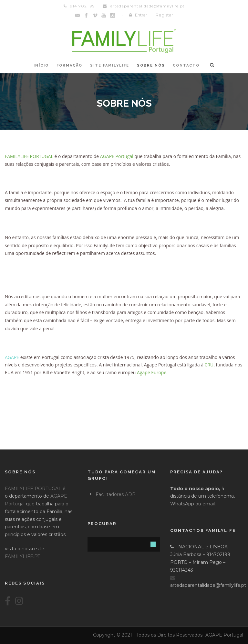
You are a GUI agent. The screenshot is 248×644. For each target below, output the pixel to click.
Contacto (186, 65)
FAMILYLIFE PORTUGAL (33, 489)
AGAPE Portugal (117, 156)
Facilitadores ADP (116, 494)
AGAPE (12, 357)
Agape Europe (152, 372)
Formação (69, 65)
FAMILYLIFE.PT (22, 556)
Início (41, 65)
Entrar (141, 15)
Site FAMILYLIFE (110, 65)
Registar (164, 15)
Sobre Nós (151, 65)
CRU (209, 365)
